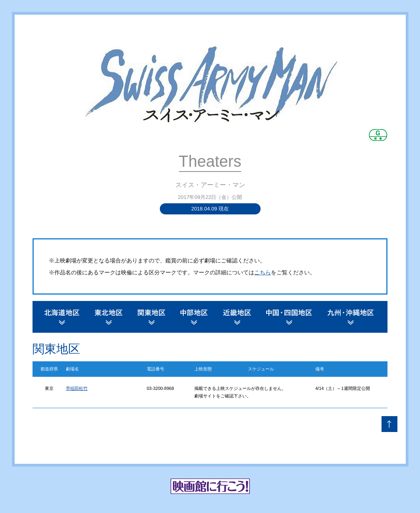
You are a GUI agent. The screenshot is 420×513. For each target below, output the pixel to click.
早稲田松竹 (77, 388)
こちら (263, 272)
